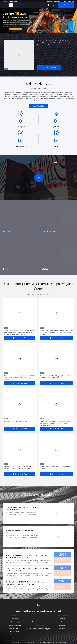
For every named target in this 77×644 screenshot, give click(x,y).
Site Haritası (62, 625)
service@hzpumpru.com (53, 1)
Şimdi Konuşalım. (66, 5)
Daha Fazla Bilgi (38, 106)
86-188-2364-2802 (69, 1)
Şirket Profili (62, 619)
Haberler (62, 622)
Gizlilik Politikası (62, 628)
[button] (37, 32)
